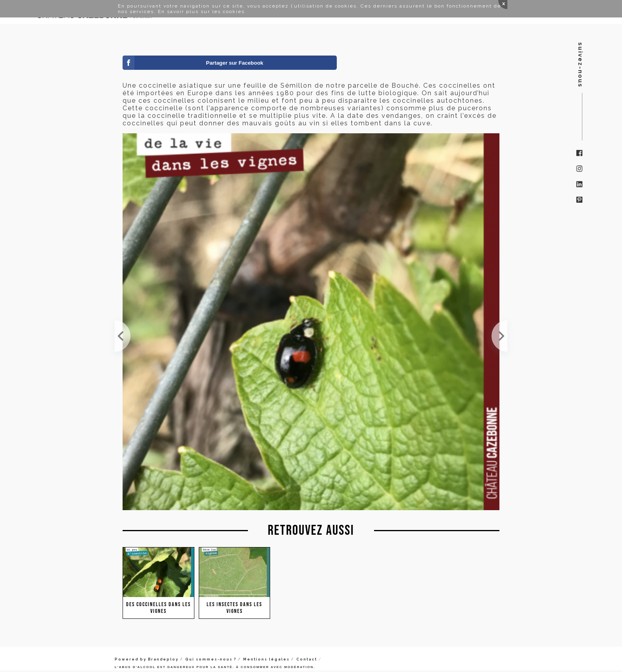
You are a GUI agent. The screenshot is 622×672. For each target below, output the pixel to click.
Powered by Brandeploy (147, 659)
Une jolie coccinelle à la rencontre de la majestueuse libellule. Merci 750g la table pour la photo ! (499, 336)
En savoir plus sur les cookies (201, 12)
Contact (307, 659)
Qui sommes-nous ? (211, 659)
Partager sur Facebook (234, 63)
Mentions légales (266, 659)
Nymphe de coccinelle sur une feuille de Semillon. (123, 336)
